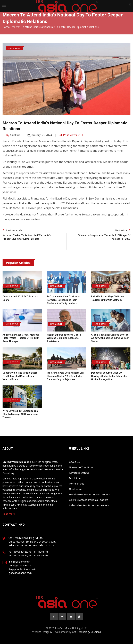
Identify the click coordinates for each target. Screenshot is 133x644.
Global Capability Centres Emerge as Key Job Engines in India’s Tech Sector (110, 338)
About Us (74, 462)
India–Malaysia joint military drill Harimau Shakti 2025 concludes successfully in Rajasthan (66, 376)
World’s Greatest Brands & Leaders (90, 495)
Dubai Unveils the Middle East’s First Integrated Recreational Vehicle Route (20, 376)
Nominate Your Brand (82, 467)
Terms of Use (77, 484)
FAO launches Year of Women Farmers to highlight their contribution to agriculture (64, 300)
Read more (9, 514)
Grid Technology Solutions (86, 632)
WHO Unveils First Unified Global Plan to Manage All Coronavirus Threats (20, 414)
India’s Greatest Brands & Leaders (89, 505)
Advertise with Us (79, 473)
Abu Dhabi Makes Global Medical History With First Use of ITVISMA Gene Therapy (21, 338)
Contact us (76, 489)
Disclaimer (75, 478)
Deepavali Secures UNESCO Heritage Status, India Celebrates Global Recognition (109, 376)
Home (6, 27)
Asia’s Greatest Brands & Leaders (89, 500)
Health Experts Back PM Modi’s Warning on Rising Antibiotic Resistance (64, 338)
